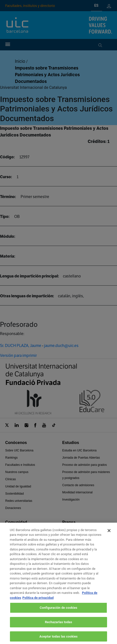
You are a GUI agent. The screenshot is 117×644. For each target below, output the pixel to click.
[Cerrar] (109, 536)
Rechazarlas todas (59, 627)
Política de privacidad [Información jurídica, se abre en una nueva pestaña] (38, 603)
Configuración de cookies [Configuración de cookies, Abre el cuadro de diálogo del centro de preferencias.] (58, 613)
